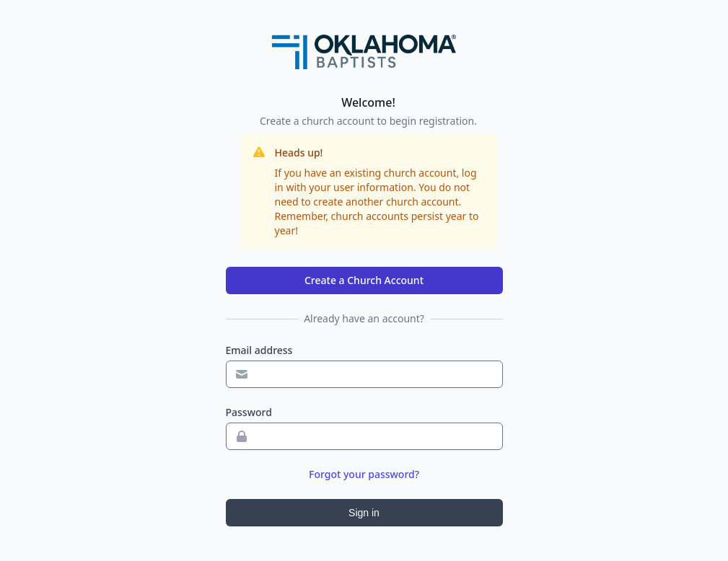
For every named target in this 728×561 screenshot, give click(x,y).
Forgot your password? (364, 474)
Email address (259, 350)
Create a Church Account (364, 280)
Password (249, 412)
